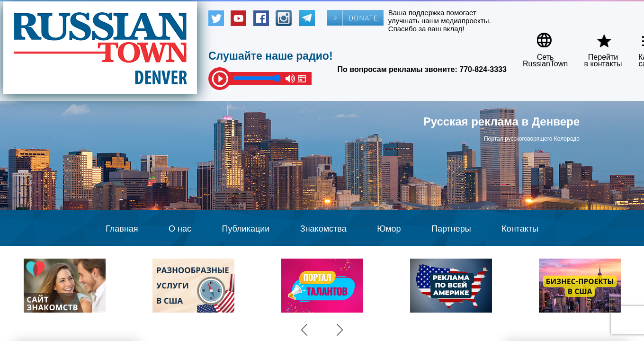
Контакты (520, 229)
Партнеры (451, 229)
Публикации (246, 229)
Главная (122, 229)
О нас (180, 229)
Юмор (389, 229)
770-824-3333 (483, 69)
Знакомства (323, 229)
